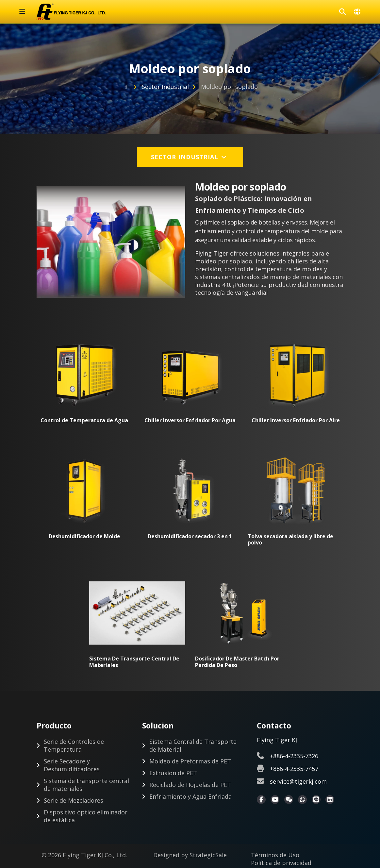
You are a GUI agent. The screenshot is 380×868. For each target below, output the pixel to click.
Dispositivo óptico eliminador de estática (86, 816)
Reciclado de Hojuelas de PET (190, 785)
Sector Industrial (165, 87)
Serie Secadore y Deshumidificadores (72, 765)
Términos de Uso (275, 855)
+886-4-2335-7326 (294, 756)
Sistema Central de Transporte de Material (193, 746)
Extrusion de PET (173, 773)
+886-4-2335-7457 (294, 769)
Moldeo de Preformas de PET (190, 761)
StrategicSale (208, 855)
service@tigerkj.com (298, 782)
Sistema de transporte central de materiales (86, 785)
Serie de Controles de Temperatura (74, 746)
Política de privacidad (281, 863)
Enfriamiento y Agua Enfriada (190, 797)
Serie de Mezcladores (74, 801)
